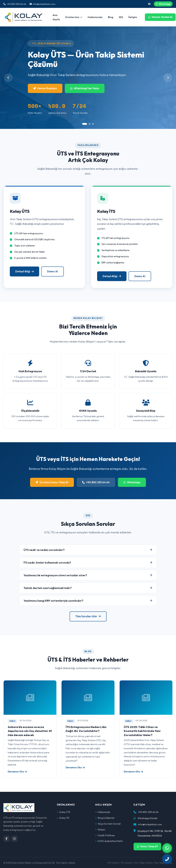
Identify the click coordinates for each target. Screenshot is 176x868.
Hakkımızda (95, 17)
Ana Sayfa (56, 17)
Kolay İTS (63, 818)
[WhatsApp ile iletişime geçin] (167, 848)
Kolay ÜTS (64, 812)
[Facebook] (7, 839)
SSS (121, 17)
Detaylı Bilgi (24, 274)
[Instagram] (14, 839)
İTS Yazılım (126, 863)
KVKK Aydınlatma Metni (109, 841)
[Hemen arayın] (167, 859)
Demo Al (53, 274)
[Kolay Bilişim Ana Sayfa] (24, 17)
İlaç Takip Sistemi (164, 863)
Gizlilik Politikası (105, 835)
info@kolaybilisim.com (42, 4)
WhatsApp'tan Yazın (85, 88)
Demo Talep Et (147, 846)
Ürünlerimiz (74, 17)
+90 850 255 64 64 (15, 4)
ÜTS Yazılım (113, 863)
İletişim (133, 17)
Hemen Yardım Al (160, 17)
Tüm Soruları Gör (88, 616)
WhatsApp (163, 4)
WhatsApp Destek (148, 818)
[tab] (85, 124)
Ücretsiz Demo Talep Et (52, 482)
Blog (111, 17)
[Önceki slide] (8, 78)
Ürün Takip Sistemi (143, 863)
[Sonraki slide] (168, 78)
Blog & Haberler (105, 818)
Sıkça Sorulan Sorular (108, 824)
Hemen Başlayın (45, 88)
